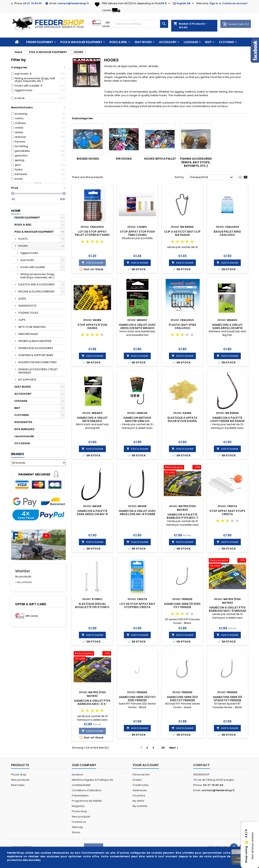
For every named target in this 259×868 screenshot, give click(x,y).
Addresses (140, 790)
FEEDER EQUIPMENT (40, 42)
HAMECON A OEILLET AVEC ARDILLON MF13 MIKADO (137, 326)
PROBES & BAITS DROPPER (35, 341)
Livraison (77, 775)
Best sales (18, 785)
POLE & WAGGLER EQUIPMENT (81, 42)
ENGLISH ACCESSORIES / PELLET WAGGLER (38, 371)
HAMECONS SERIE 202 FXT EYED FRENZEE (137, 699)
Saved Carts (234, 24)
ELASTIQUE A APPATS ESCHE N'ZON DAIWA (182, 419)
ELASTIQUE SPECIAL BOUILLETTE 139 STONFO (92, 605)
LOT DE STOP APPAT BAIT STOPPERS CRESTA (137, 605)
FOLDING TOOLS (28, 313)
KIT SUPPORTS (27, 380)
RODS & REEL (118, 42)
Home (16, 211)
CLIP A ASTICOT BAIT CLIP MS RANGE (182, 233)
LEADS (22, 299)
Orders (137, 780)
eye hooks (27, 260)
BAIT (208, 42)
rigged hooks (29, 253)
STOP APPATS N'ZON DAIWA (92, 326)
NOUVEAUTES (23, 422)
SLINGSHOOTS (27, 306)
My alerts (138, 801)
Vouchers (139, 796)
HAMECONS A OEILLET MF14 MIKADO (92, 419)
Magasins (78, 806)
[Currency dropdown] (165, 3)
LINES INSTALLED (28, 334)
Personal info (141, 775)
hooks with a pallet (33, 267)
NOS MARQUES (24, 429)
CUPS (22, 320)
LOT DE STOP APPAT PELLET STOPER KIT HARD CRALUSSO (92, 235)
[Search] (141, 24)
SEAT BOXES (143, 42)
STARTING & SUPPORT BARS (36, 355)
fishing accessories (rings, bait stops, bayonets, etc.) (38, 276)
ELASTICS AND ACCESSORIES (37, 284)
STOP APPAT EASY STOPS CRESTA (227, 513)
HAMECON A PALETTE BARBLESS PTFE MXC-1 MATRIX (182, 518)
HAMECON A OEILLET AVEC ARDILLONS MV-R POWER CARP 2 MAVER (137, 514)
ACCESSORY (168, 42)
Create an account (235, 3)
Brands (18, 454)
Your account (146, 765)
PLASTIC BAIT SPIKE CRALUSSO (182, 326)
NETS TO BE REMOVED (32, 327)
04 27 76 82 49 (32, 3)
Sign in (214, 3)
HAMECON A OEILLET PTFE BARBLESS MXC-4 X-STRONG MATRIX (92, 704)
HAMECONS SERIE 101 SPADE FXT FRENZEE (227, 699)
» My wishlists (24, 582)
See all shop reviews (252, 846)
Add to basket (92, 263)
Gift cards (106, 24)
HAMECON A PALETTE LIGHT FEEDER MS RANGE (227, 419)
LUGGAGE (191, 42)
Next (174, 748)
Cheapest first (212, 177)
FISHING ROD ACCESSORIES (36, 348)
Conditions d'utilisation (87, 790)
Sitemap (77, 827)
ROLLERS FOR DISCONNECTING (37, 362)
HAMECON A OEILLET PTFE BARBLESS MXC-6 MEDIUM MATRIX (227, 611)
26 (163, 748)
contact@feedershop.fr (73, 3)
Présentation (80, 796)
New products (20, 780)
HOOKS (23, 246)
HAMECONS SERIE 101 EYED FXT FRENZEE (182, 605)
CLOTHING (227, 42)
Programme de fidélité (87, 801)
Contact (201, 765)
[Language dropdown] (184, 3)
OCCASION (22, 443)
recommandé (24, 436)
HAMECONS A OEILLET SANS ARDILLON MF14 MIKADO (227, 328)
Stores (76, 832)
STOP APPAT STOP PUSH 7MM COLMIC (137, 233)
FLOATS (23, 239)
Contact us (79, 822)
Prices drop (19, 775)
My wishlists (140, 806)
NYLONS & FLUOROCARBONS (36, 292)
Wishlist (23, 571)
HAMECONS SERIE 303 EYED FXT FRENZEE (182, 699)
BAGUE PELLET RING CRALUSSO (227, 233)
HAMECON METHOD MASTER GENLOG (137, 419)
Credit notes (141, 785)
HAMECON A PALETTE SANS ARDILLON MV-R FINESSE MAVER (92, 514)
